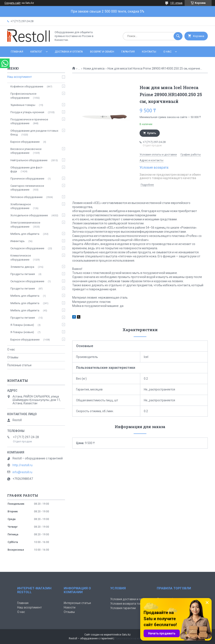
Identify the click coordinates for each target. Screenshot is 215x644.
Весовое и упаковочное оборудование (26, 151)
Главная (17, 52)
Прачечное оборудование (27, 179)
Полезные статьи (19, 365)
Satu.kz (126, 635)
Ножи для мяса (94, 68)
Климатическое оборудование (21, 257)
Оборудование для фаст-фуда (27, 169)
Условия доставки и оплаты (130, 599)
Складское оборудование (27, 248)
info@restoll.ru (22, 472)
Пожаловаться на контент (130, 638)
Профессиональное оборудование (23, 96)
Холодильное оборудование (29, 215)
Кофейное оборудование (27, 86)
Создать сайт (13, 3)
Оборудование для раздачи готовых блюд (34, 133)
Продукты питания (23, 274)
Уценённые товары (23, 105)
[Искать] (178, 36)
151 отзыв (176, 3)
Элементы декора (22, 267)
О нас (167, 52)
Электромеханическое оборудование (25, 224)
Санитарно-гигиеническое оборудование (27, 188)
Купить (152, 133)
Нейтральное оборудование (29, 160)
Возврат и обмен (102, 52)
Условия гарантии (123, 608)
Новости (70, 607)
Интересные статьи (77, 603)
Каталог (36, 52)
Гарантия (128, 52)
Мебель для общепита (25, 234)
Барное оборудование (25, 142)
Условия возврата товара (128, 604)
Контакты (149, 52)
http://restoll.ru (23, 465)
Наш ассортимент (20, 77)
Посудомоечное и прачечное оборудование (29, 121)
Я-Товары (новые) (22, 325)
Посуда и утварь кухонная (27, 112)
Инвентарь (18, 241)
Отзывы (13, 357)
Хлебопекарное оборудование (21, 206)
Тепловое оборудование (26, 197)
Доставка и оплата (69, 52)
